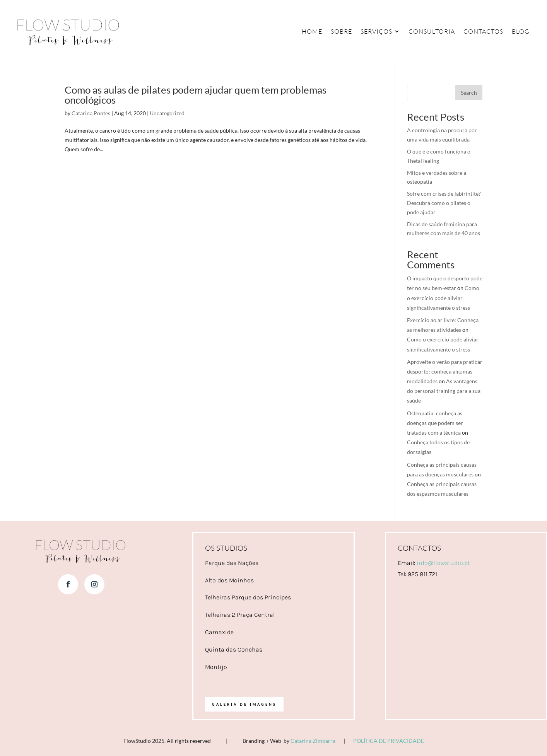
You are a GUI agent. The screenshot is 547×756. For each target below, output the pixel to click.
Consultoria (432, 31)
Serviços (376, 31)
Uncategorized (167, 113)
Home (312, 31)
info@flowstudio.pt (443, 563)
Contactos (483, 31)
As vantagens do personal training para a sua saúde (444, 391)
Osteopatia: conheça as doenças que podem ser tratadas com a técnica (435, 423)
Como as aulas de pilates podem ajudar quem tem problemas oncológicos (196, 95)
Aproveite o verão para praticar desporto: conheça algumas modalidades (445, 371)
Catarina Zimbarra (313, 741)
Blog (521, 31)
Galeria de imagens (244, 704)
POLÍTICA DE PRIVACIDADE (389, 741)
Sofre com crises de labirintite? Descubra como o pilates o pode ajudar (444, 203)
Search (469, 93)
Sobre (341, 31)
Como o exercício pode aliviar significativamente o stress (443, 298)
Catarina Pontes (91, 113)
